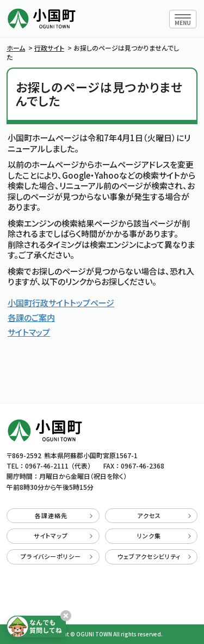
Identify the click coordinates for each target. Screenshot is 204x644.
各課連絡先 (64, 515)
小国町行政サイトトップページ (61, 303)
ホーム (16, 48)
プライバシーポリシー (57, 556)
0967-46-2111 (47, 466)
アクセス (164, 515)
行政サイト (49, 48)
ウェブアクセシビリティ (154, 556)
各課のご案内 (31, 317)
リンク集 (164, 536)
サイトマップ (29, 332)
